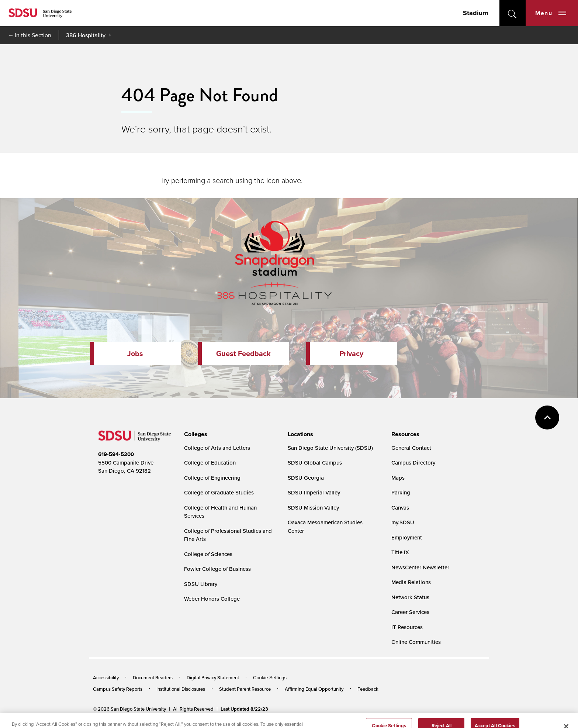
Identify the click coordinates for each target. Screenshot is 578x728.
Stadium (475, 13)
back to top (547, 418)
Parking (401, 492)
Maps (398, 478)
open (513, 13)
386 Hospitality (86, 35)
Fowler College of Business (217, 569)
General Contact (411, 448)
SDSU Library (201, 584)
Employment (407, 537)
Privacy (351, 353)
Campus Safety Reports (118, 689)
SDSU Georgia (306, 478)
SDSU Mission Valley (313, 508)
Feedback (368, 689)
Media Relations (411, 582)
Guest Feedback (243, 353)
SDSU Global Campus (315, 463)
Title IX (400, 552)
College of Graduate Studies (219, 492)
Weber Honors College (212, 599)
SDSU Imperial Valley (314, 492)
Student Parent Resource (245, 689)
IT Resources (407, 627)
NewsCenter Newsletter (420, 567)
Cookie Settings (270, 678)
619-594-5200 (116, 454)
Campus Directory (413, 463)
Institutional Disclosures (181, 689)
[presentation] (195, 434)
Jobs (135, 353)
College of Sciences (208, 554)
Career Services (410, 612)
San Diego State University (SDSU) (330, 448)
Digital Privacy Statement (213, 677)
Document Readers (153, 677)
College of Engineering (212, 478)
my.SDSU (403, 522)
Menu (551, 13)
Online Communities (416, 642)
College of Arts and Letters (217, 448)
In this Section (33, 35)
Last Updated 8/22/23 (244, 709)
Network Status (410, 597)
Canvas (400, 508)
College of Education (210, 463)
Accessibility (106, 677)
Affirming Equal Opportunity (314, 689)
